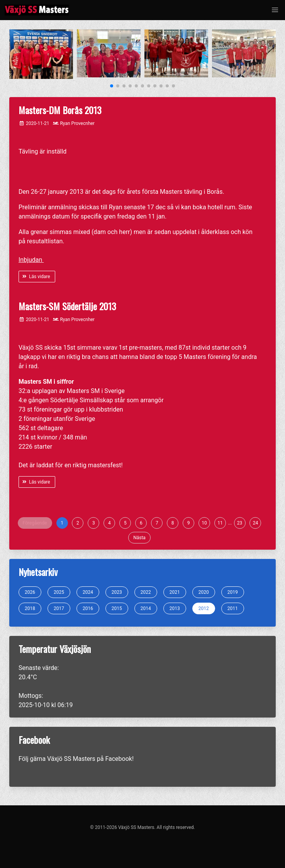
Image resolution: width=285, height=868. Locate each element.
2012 (204, 608)
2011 (233, 608)
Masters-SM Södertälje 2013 (67, 306)
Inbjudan (31, 260)
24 (256, 523)
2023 (117, 592)
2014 (146, 608)
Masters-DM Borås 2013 (60, 110)
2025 (59, 592)
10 (204, 523)
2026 (30, 592)
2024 (88, 592)
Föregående (35, 523)
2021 (175, 592)
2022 (146, 592)
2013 (175, 608)
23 (240, 523)
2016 (88, 608)
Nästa (139, 538)
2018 (30, 608)
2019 (233, 592)
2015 (117, 608)
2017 (59, 608)
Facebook (118, 759)
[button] (275, 10)
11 (220, 523)
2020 (204, 592)
